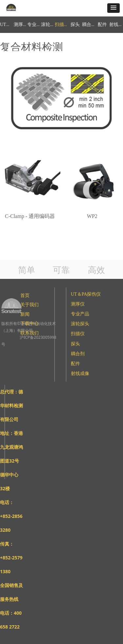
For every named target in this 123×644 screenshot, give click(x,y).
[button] (113, 8)
